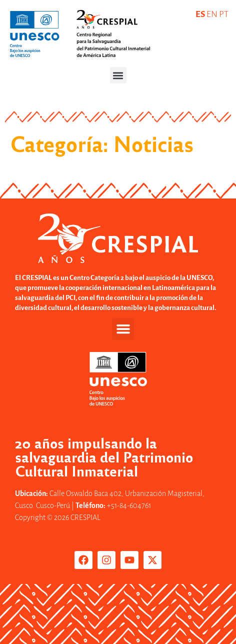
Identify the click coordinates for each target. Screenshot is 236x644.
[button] (118, 75)
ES (200, 14)
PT (224, 14)
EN (212, 14)
